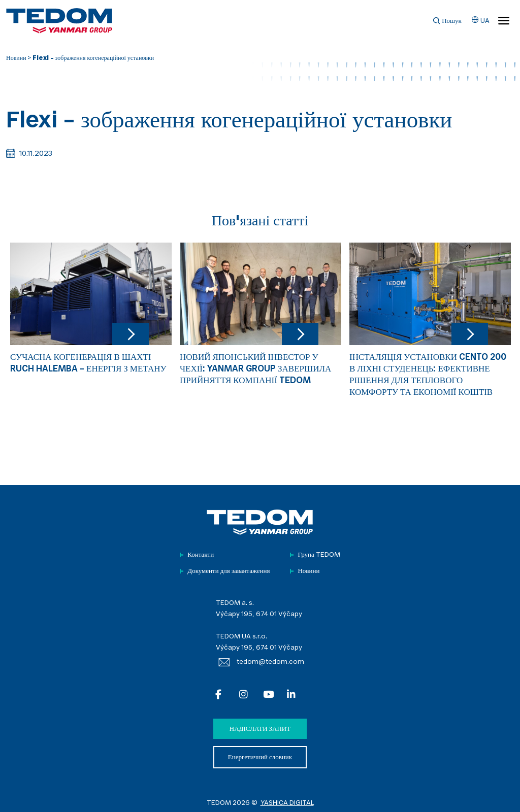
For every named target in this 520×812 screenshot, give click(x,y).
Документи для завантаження (229, 571)
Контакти (201, 555)
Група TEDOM (319, 555)
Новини (16, 58)
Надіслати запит (260, 729)
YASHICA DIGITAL (287, 803)
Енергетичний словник (260, 757)
